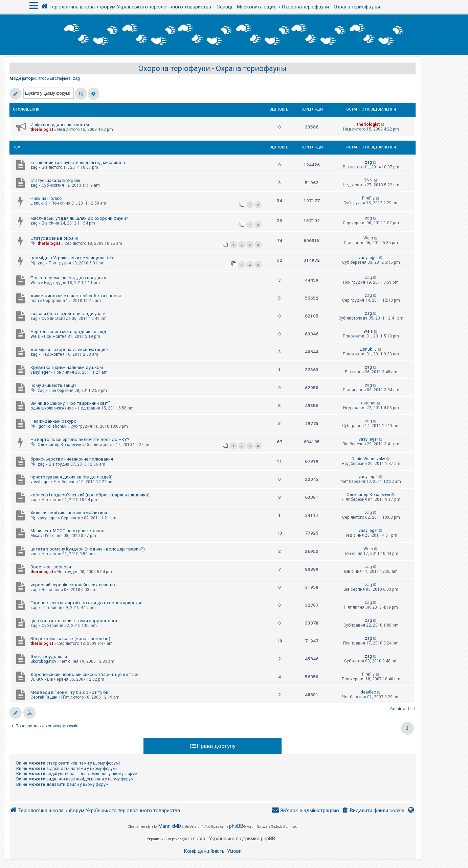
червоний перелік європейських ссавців (73, 585)
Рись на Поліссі (47, 198)
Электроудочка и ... (51, 656)
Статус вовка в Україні (54, 238)
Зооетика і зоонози (51, 567)
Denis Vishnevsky (368, 459)
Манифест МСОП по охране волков (68, 531)
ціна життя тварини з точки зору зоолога (74, 621)
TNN (368, 180)
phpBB (236, 826)
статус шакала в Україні (55, 180)
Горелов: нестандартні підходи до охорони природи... (87, 603)
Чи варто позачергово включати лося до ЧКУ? (80, 439)
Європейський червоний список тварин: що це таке (84, 674)
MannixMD (170, 826)
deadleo (368, 692)
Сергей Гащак (44, 697)
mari (35, 301)
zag (76, 78)
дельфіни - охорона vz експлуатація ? (70, 349)
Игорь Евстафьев (54, 78)
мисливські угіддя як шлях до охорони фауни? (79, 218)
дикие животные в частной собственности (76, 296)
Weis (368, 238)
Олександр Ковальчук (59, 445)
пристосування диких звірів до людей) (72, 477)
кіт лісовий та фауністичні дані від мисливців (78, 162)
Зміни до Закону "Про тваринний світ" (70, 403)
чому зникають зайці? (53, 385)
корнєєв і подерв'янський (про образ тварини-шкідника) (90, 495)
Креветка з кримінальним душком (67, 367)
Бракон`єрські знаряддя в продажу (68, 278)
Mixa (35, 536)
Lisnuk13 (39, 203)
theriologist (42, 130)
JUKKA (37, 679)
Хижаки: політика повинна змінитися (69, 513)
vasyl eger (368, 258)
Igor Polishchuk (52, 426)
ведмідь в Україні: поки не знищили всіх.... (74, 258)
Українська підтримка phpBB (242, 839)
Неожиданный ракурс (53, 421)
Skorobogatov (43, 661)
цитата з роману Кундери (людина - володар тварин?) (88, 549)
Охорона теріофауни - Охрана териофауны (213, 68)
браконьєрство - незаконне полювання (72, 459)
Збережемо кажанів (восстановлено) (70, 639)
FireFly (368, 198)
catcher (368, 403)
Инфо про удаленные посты (60, 125)
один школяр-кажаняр (52, 408)
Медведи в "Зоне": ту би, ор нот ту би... (71, 692)
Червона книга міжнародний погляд (68, 332)
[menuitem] (373, 811)
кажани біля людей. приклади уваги (68, 314)
